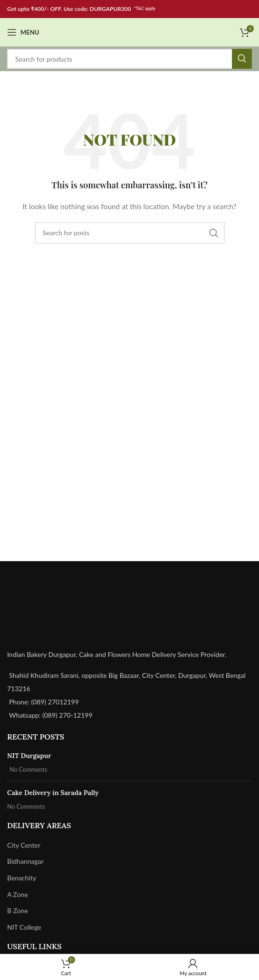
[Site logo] (130, 32)
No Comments (29, 770)
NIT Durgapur (29, 756)
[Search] (129, 59)
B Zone (18, 911)
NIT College (24, 927)
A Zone (18, 894)
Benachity (22, 878)
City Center (24, 845)
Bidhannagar (25, 861)
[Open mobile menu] (23, 32)
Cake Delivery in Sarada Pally (53, 793)
